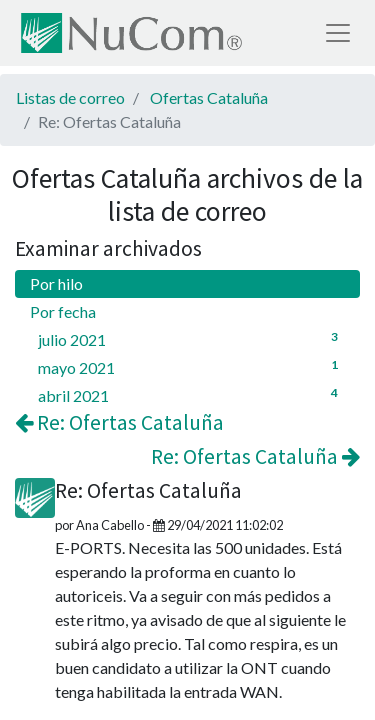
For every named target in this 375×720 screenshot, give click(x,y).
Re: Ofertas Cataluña (119, 422)
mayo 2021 (191, 366)
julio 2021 (191, 338)
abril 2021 (191, 394)
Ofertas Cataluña (209, 97)
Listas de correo (70, 97)
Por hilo (56, 283)
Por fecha (63, 311)
